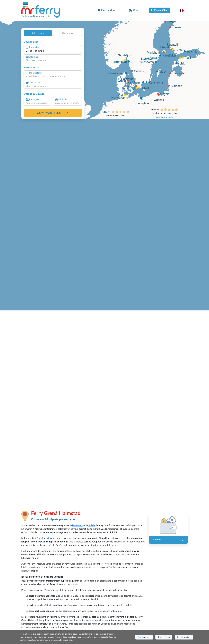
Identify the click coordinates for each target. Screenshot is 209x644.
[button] (183, 11)
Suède (92, 525)
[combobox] (53, 51)
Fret (133, 10)
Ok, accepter (144, 637)
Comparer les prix (53, 113)
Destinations (107, 10)
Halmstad (50, 538)
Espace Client (159, 10)
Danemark (78, 525)
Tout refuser (164, 637)
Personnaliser (184, 637)
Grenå (40, 538)
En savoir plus (66, 640)
